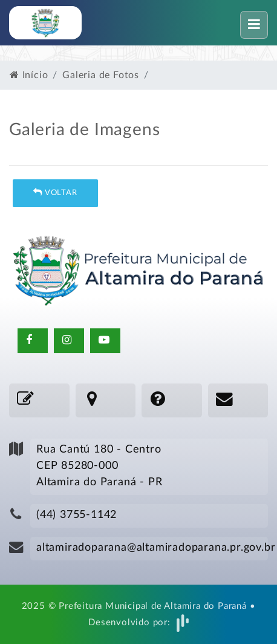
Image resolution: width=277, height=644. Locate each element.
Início (29, 75)
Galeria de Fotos (101, 75)
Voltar (55, 192)
